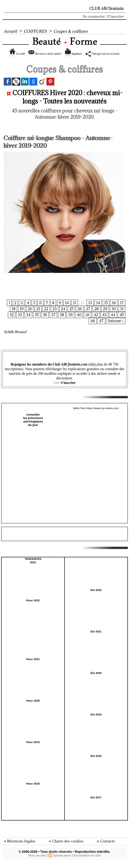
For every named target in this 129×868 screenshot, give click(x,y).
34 (27, 321)
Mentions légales (20, 847)
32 (10, 321)
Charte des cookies (67, 847)
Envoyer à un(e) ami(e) (58, 53)
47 (101, 328)
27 (87, 315)
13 (90, 308)
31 (122, 315)
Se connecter (94, 16)
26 (79, 315)
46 (92, 328)
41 (87, 321)
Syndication (62, 862)
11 (74, 308)
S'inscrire (115, 16)
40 (78, 321)
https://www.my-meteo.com (102, 415)
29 (105, 315)
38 (61, 321)
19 (18, 315)
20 (27, 315)
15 (106, 308)
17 (122, 308)
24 (61, 315)
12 (82, 308)
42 (95, 321)
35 (35, 321)
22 (44, 315)
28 (96, 315)
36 (44, 321)
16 (114, 308)
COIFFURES (38, 31)
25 (70, 315)
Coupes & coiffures (76, 31)
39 (69, 321)
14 (98, 308)
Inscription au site (88, 862)
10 (66, 308)
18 (10, 315)
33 (18, 321)
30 (114, 315)
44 (113, 321)
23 (52, 315)
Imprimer (98, 53)
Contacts (106, 847)
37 (52, 321)
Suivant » (115, 328)
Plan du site (36, 862)
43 (104, 321)
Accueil (11, 31)
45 (121, 321)
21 (35, 315)
